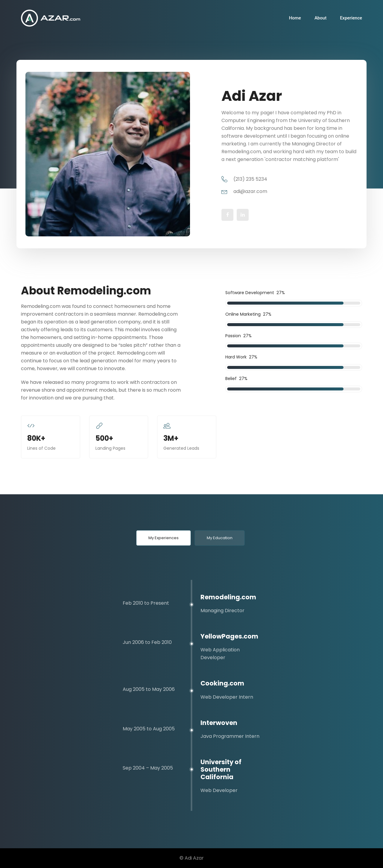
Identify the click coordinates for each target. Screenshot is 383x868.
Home (295, 18)
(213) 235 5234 (244, 179)
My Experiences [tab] (164, 538)
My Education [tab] (220, 538)
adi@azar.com (244, 191)
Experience (351, 18)
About (320, 18)
